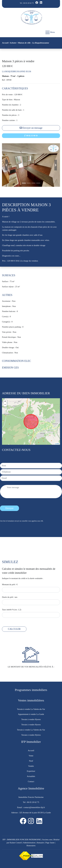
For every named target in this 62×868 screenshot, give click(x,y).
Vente (31, 756)
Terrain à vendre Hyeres (31, 719)
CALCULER (14, 629)
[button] (6, 165)
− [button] (5, 405)
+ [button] (5, 401)
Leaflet (57, 444)
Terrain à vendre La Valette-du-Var (31, 709)
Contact (31, 781)
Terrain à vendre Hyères (31, 735)
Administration (29, 843)
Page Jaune (50, 843)
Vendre (31, 766)
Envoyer (9, 508)
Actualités (31, 776)
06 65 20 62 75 (29, 3)
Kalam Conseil (16, 843)
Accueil (5, 43)
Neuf (31, 761)
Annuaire (40, 843)
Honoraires (31, 845)
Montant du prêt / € (10, 584)
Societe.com (47, 839)
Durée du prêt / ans (10, 597)
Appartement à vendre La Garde (31, 714)
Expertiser (31, 771)
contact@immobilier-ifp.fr (34, 807)
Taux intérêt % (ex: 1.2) (12, 610)
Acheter (13, 43)
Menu (50, 32)
